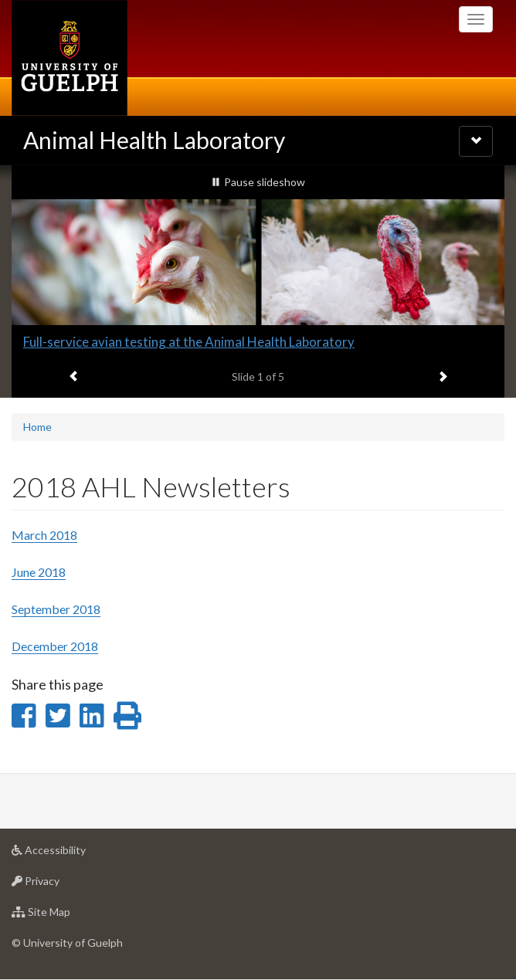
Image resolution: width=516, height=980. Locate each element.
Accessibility (73, 854)
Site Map (65, 916)
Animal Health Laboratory (154, 140)
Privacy (60, 885)
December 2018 (55, 646)
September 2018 (56, 609)
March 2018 (44, 535)
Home (37, 427)
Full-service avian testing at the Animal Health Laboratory (189, 342)
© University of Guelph (67, 943)
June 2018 (39, 572)
